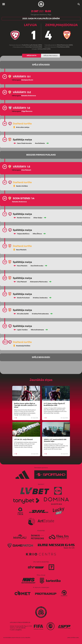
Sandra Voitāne (22, 186)
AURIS (77, 638)
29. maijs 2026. (26, 418)
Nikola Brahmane (37, 330)
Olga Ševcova (27, 111)
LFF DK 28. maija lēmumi (23, 439)
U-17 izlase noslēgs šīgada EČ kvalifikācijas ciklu (54, 404)
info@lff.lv (18, 630)
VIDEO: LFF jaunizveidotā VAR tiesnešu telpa (55, 440)
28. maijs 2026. (26, 454)
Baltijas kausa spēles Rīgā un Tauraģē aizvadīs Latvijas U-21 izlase (25, 405)
